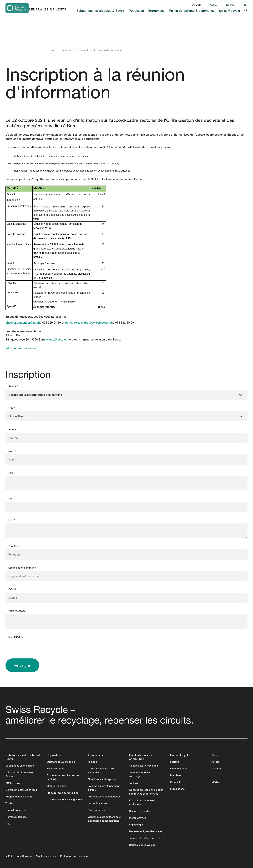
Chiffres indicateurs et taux (21, 790)
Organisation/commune (23, 568)
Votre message (17, 611)
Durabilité (176, 782)
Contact (231, 5)
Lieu (12, 520)
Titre (12, 408)
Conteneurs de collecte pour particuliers (63, 777)
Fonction (13, 546)
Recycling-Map (56, 768)
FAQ (8, 824)
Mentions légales (46, 856)
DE (246, 5)
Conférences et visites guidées (65, 799)
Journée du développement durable (104, 788)
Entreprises (156, 11)
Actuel (214, 5)
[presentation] (30, 646)
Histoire (175, 762)
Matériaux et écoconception (104, 796)
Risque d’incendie (139, 811)
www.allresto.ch (57, 339)
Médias (216, 782)
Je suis (13, 386)
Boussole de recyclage (142, 845)
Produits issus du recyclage (63, 793)
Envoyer (22, 665)
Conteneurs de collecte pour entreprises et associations (104, 819)
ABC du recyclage (16, 783)
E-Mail (13, 589)
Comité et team (179, 768)
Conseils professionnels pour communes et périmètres (146, 792)
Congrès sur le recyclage (144, 766)
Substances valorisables (20, 766)
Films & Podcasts (15, 810)
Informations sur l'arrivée (22, 348)
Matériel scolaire (56, 786)
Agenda (197, 5)
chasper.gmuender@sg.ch (23, 322)
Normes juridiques (16, 817)
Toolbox (10, 803)
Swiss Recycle (229, 11)
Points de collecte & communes (192, 11)
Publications (177, 789)
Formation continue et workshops (142, 802)
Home (50, 50)
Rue (12, 473)
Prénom (14, 429)
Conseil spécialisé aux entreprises (101, 770)
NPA (12, 499)
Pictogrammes (96, 810)
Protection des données (74, 856)
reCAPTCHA (16, 637)
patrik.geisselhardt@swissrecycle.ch (89, 322)
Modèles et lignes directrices (146, 831)
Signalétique (136, 825)
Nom (12, 451)
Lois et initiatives (98, 803)
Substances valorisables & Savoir (100, 11)
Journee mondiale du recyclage (141, 774)
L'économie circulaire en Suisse (20, 774)
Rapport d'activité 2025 (19, 796)
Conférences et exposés (102, 779)
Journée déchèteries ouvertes (146, 838)
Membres (176, 775)
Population (136, 11)
